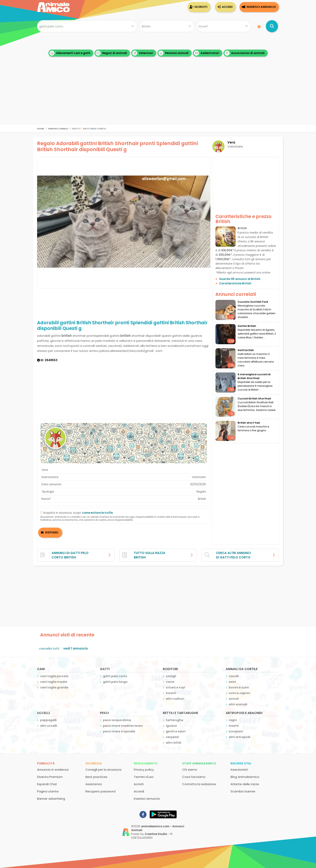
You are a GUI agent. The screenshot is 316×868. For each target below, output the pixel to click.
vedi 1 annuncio (76, 648)
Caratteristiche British (235, 283)
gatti (76, 128)
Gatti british (246, 350)
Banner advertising (51, 799)
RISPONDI (52, 533)
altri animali (238, 704)
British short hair (249, 423)
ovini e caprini (239, 693)
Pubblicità (46, 763)
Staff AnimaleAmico (199, 763)
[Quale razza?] (167, 26)
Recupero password (100, 791)
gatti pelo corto (94, 128)
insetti (234, 726)
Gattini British (247, 326)
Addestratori (207, 53)
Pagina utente (48, 791)
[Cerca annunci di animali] (272, 26)
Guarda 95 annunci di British (240, 279)
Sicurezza (94, 763)
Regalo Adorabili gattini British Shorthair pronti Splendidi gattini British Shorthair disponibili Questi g (117, 146)
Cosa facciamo (194, 777)
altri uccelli (49, 726)
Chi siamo (190, 770)
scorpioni (236, 731)
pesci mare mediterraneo (123, 726)
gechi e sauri (176, 731)
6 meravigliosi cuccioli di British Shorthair (254, 376)
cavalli (234, 676)
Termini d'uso (144, 777)
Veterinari (143, 53)
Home (41, 128)
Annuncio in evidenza (53, 770)
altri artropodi (240, 737)
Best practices (96, 777)
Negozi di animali (111, 53)
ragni (233, 720)
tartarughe (175, 720)
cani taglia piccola (54, 676)
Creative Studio (156, 834)
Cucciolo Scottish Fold (253, 302)
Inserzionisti (239, 770)
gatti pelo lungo (115, 682)
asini (232, 682)
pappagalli (48, 720)
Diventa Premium (50, 777)
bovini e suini (239, 687)
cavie (170, 682)
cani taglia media (54, 682)
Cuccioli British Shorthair (254, 399)
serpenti (172, 737)
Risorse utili (241, 763)
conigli (171, 676)
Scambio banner (243, 791)
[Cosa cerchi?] (87, 26)
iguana (171, 726)
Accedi (227, 7)
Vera (231, 142)
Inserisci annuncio (261, 7)
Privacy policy (144, 770)
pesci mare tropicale (119, 731)
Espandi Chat (47, 784)
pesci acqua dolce (117, 720)
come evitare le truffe (97, 513)
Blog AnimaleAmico (245, 777)
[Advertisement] (158, 97)
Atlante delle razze (245, 784)
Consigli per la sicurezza (103, 770)
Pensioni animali (174, 53)
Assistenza (94, 784)
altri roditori (175, 699)
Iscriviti (201, 7)
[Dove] (224, 26)
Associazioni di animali (245, 53)
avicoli (234, 699)
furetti (171, 693)
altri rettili (174, 743)
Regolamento (146, 763)
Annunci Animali (58, 128)
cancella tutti (49, 648)
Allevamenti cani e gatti (70, 53)
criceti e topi (176, 687)
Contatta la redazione (199, 784)
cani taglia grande (54, 687)
